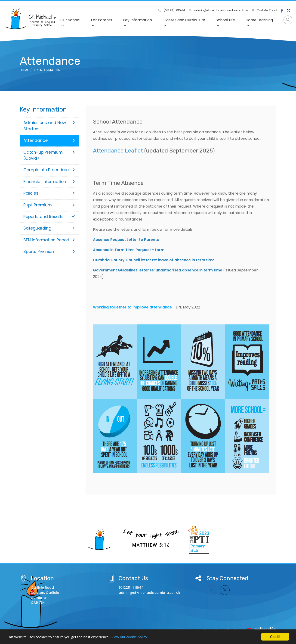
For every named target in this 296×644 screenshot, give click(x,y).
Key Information (137, 22)
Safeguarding (49, 228)
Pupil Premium (49, 205)
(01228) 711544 (172, 10)
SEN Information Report (49, 240)
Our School (70, 22)
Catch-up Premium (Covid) (49, 155)
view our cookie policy (129, 637)
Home (24, 70)
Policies (49, 193)
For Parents (102, 22)
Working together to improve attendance (132, 307)
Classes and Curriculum (184, 22)
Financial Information (49, 182)
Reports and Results (49, 217)
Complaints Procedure (49, 170)
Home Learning (259, 22)
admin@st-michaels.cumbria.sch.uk (219, 10)
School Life (225, 22)
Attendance (49, 140)
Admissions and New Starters (49, 126)
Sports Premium (49, 252)
